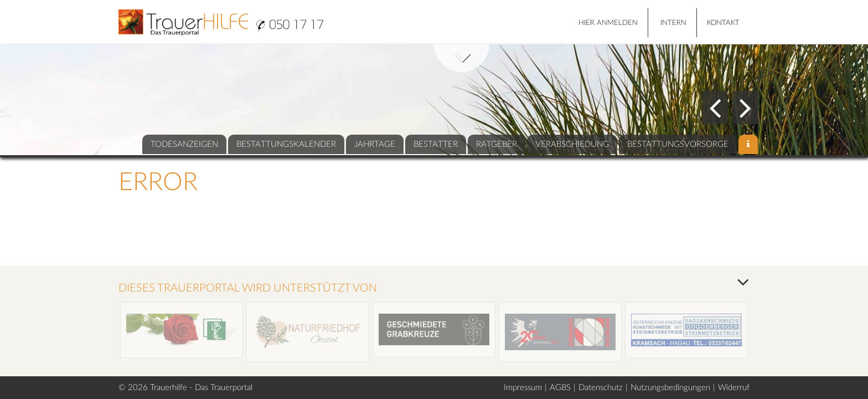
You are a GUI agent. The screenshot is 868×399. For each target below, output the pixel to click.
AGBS (560, 388)
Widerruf (734, 388)
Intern (673, 23)
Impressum (523, 388)
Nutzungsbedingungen (670, 388)
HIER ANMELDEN (608, 23)
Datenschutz (601, 388)
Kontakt (723, 23)
